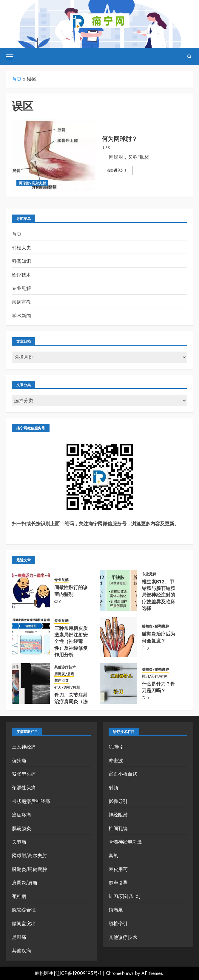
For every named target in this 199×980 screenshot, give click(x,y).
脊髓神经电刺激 (125, 842)
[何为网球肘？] (55, 155)
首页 (17, 79)
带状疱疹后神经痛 (31, 801)
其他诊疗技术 (65, 667)
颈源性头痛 (24, 788)
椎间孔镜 (118, 828)
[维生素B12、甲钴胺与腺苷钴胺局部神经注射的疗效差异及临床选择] (119, 591)
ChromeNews (120, 973)
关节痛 (19, 842)
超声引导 (61, 681)
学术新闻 (21, 316)
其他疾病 (21, 951)
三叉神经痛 (24, 747)
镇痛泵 (116, 910)
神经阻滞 (118, 815)
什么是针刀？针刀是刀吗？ (158, 687)
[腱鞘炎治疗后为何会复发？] (119, 637)
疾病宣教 (21, 302)
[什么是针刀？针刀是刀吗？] (119, 684)
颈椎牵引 (118, 923)
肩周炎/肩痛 (64, 674)
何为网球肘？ (120, 139)
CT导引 (116, 747)
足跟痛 (19, 937)
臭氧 (113, 855)
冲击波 (116, 760)
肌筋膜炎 (21, 828)
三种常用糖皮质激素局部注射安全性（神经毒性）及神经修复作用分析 (71, 642)
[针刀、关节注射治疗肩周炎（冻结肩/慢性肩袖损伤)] (31, 684)
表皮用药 (118, 869)
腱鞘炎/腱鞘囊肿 (155, 626)
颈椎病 (19, 896)
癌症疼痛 (21, 815)
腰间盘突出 (24, 923)
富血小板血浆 (123, 774)
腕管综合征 (24, 910)
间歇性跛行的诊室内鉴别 (71, 591)
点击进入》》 (117, 170)
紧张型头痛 (24, 774)
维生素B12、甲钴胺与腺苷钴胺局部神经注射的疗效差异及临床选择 (158, 595)
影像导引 (118, 801)
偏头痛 (19, 760)
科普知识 (21, 261)
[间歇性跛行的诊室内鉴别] (31, 591)
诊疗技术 (21, 275)
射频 (113, 788)
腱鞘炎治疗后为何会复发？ (158, 637)
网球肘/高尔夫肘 (32, 183)
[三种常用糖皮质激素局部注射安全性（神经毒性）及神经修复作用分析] (31, 637)
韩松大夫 (21, 248)
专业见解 (21, 288)
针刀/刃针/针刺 (67, 688)
